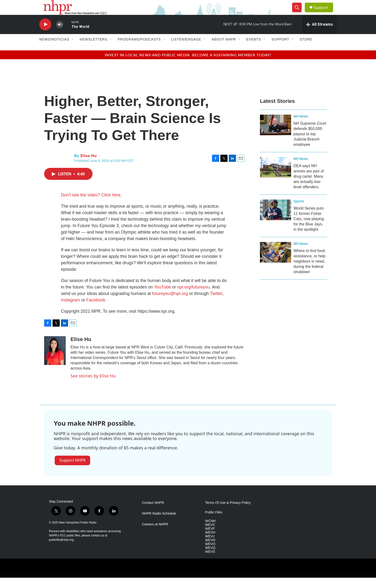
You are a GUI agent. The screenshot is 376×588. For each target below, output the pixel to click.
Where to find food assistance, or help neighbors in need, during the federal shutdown (309, 272)
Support (324, 13)
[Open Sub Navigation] (73, 50)
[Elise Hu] (55, 361)
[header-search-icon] (299, 13)
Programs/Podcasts (139, 50)
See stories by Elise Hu (93, 386)
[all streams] (320, 35)
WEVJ (210, 547)
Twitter (216, 304)
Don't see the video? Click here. (91, 205)
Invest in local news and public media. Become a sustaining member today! (188, 65)
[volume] (60, 35)
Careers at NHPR (155, 535)
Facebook (96, 310)
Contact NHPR (153, 513)
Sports (299, 212)
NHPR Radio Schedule (159, 524)
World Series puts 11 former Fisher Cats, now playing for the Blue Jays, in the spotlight (309, 229)
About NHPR (224, 50)
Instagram (70, 310)
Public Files (214, 523)
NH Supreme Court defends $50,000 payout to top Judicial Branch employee (310, 144)
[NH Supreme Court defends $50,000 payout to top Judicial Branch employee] (276, 135)
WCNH (210, 531)
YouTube (162, 297)
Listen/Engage (186, 50)
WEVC (210, 535)
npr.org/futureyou (194, 297)
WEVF (210, 539)
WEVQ (210, 558)
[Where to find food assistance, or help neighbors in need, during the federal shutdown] (276, 263)
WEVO (210, 554)
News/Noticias (54, 50)
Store (306, 50)
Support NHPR (72, 470)
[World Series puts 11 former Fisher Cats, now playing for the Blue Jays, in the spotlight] (276, 220)
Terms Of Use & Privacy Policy (228, 513)
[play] (45, 35)
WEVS (210, 562)
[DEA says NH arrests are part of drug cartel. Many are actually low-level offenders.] (276, 178)
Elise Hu (88, 166)
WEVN (210, 550)
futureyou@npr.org (170, 304)
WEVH (210, 543)
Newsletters (94, 50)
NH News (301, 127)
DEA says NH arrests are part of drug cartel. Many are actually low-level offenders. (309, 187)
